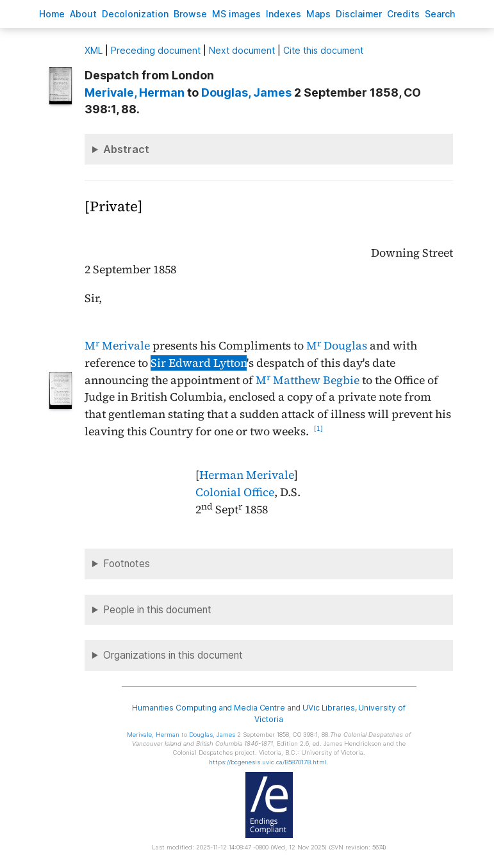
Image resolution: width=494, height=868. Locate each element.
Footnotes (127, 564)
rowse (190, 14)
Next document (242, 50)
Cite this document (323, 50)
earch (440, 14)
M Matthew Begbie (308, 380)
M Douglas (337, 346)
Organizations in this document (173, 655)
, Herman (135, 92)
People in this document (157, 610)
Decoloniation (135, 14)
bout (83, 14)
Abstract (126, 149)
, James (246, 92)
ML (94, 50)
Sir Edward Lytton (199, 363)
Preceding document (156, 50)
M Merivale (117, 346)
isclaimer (359, 14)
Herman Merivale (247, 475)
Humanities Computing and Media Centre (209, 708)
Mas (318, 14)
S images (236, 14)
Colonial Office (235, 492)
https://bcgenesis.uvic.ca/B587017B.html (268, 762)
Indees (284, 14)
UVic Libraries (328, 708)
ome (52, 14)
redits (403, 14)
